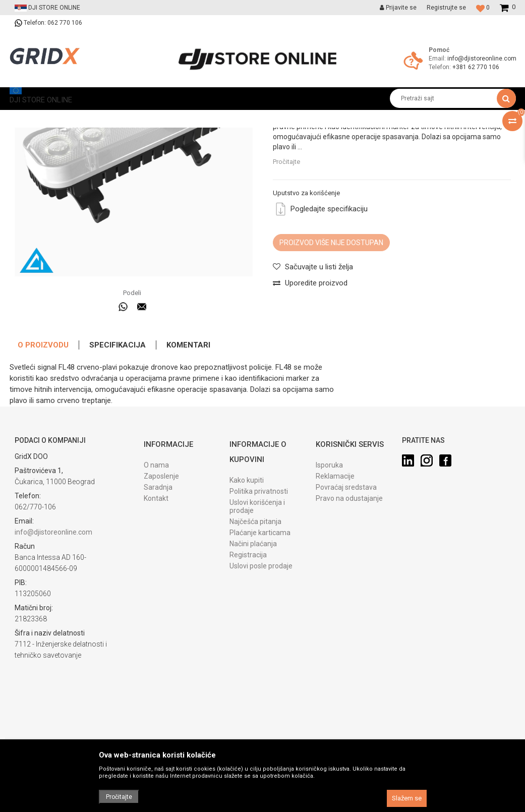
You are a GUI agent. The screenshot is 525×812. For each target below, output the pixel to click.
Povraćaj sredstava (346, 563)
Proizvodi (84, 117)
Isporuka (329, 541)
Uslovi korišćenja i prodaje (257, 582)
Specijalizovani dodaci (193, 117)
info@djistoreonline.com (482, 59)
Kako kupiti (247, 556)
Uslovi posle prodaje (261, 642)
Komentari (188, 421)
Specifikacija (118, 421)
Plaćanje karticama (260, 608)
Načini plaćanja (253, 619)
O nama (156, 541)
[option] (134, 235)
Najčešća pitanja (255, 597)
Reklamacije (335, 552)
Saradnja (158, 563)
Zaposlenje (161, 552)
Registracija (248, 630)
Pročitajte (286, 271)
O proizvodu (43, 421)
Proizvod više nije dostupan (331, 352)
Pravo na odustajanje (349, 574)
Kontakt (156, 574)
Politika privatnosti (259, 567)
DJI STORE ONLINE (36, 117)
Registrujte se (446, 8)
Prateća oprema (129, 117)
